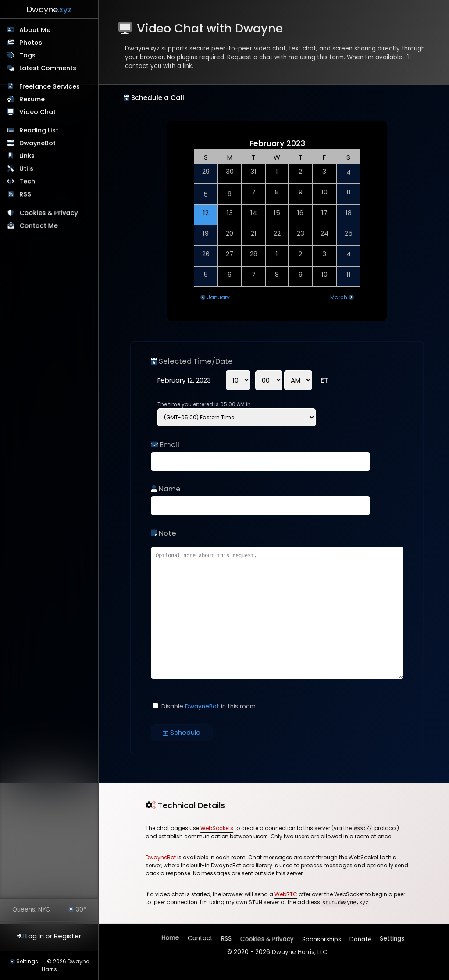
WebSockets (217, 828)
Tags (27, 55)
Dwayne (49, 9)
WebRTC (286, 894)
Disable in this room (204, 706)
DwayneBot (38, 143)
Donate (360, 937)
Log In (35, 936)
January (218, 297)
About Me (35, 30)
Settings (27, 961)
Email (165, 445)
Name (166, 489)
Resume (32, 99)
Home (171, 939)
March (339, 297)
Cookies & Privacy (49, 215)
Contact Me (39, 227)
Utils (27, 169)
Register (68, 936)
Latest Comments (48, 68)
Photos (31, 43)
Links (27, 157)
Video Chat (37, 112)
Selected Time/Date (192, 361)
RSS (26, 195)
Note (164, 533)
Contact (201, 939)
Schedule (182, 732)
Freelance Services (50, 86)
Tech (28, 182)
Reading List (39, 131)
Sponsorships (321, 937)
